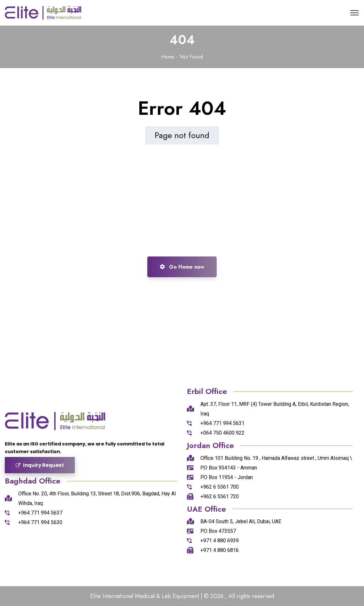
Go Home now (182, 267)
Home (168, 57)
